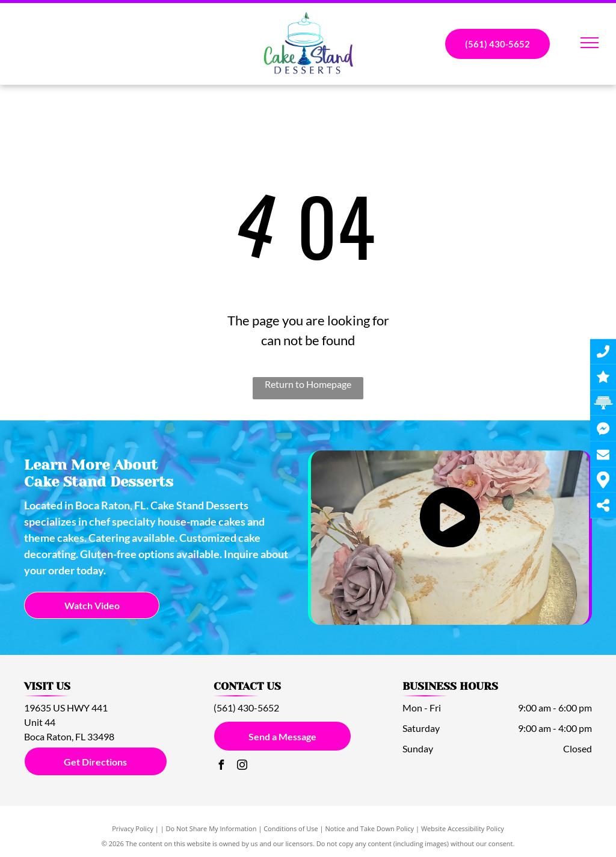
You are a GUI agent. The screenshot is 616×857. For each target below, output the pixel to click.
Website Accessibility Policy (463, 828)
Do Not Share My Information (211, 828)
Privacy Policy (133, 828)
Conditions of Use (291, 828)
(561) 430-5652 (246, 708)
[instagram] (242, 766)
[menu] (590, 43)
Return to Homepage (308, 384)
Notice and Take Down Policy (370, 828)
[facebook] (221, 766)
